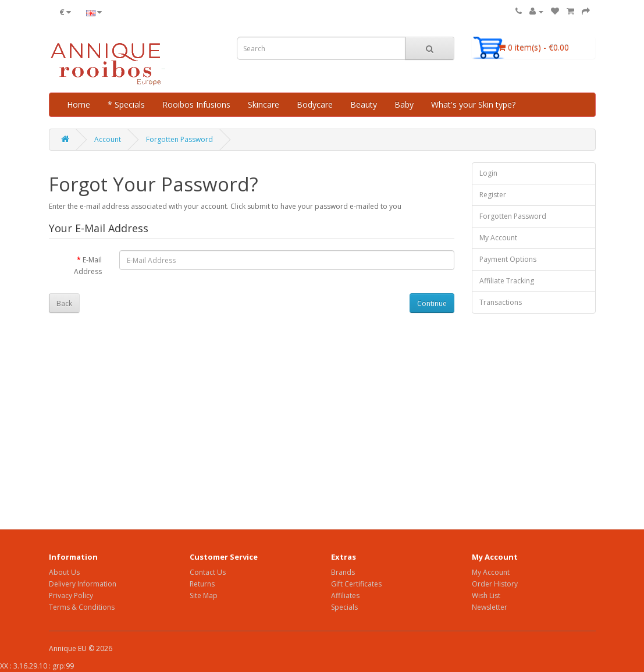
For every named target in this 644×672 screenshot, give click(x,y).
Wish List (486, 595)
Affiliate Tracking (507, 281)
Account (108, 139)
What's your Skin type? (473, 104)
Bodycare (315, 104)
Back (64, 303)
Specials (344, 607)
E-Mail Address (88, 266)
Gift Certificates (356, 584)
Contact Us (208, 572)
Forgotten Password (179, 139)
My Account (498, 238)
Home (79, 104)
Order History (495, 584)
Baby (404, 104)
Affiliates (345, 595)
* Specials (126, 104)
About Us (64, 572)
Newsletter (490, 607)
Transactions (501, 302)
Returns (202, 584)
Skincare (264, 104)
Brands (343, 572)
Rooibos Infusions (196, 104)
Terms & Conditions (82, 607)
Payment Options (508, 259)
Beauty (364, 104)
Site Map (204, 595)
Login (488, 173)
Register (493, 195)
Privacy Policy (71, 595)
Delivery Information (83, 584)
